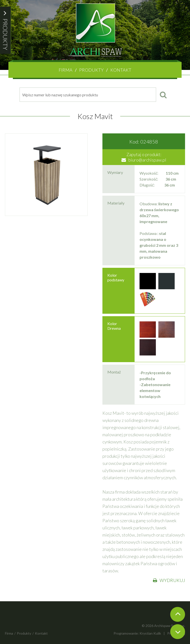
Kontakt (121, 70)
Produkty (91, 70)
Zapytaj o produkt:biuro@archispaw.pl (144, 157)
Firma (66, 70)
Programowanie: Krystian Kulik (137, 633)
